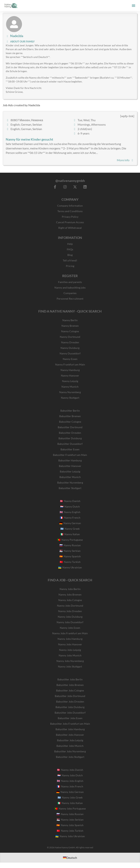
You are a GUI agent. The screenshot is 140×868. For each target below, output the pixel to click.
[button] (134, 6)
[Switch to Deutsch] (70, 858)
